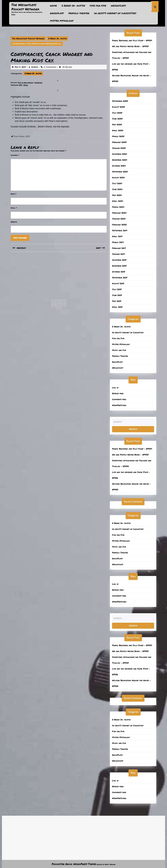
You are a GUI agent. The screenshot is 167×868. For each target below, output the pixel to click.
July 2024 (117, 183)
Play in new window (25, 83)
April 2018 (117, 307)
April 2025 (118, 130)
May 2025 (117, 125)
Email (14, 208)
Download (38, 83)
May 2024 (117, 195)
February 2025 (119, 142)
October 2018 (119, 272)
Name (14, 194)
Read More (55, 302)
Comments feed (119, 399)
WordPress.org (119, 405)
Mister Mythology (62, 21)
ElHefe (35, 67)
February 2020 (119, 225)
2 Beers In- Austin (73, 6)
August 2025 (118, 107)
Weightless (118, 6)
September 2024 (120, 172)
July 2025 (117, 113)
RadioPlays (57, 13)
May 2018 (117, 301)
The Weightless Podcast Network (25, 7)
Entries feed (118, 393)
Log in (115, 388)
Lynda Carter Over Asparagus (59, 299)
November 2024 (120, 160)
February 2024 (119, 213)
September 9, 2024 (62, 299)
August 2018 (118, 283)
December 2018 (119, 260)
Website (14, 222)
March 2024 (118, 207)
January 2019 (118, 254)
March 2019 (118, 242)
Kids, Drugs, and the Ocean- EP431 (62, 299)
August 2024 (118, 177)
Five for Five (98, 6)
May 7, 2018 (20, 67)
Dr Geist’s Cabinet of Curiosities (115, 13)
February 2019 (119, 248)
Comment (15, 155)
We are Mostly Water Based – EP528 (130, 46)
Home (53, 6)
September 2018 (120, 278)
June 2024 (117, 189)
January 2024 (119, 219)
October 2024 (119, 166)
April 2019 (117, 236)
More (26, 85)
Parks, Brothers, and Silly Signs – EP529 (132, 40)
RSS (20, 85)
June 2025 (117, 119)
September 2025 (120, 101)
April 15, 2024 (55, 300)
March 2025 (118, 136)
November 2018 (119, 266)
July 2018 (117, 289)
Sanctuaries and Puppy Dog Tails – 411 (55, 299)
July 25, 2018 (58, 299)
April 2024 (118, 201)
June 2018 (117, 295)
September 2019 (120, 230)
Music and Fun (119, 350)
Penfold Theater (79, 13)
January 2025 (119, 148)
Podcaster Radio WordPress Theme (74, 864)
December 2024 (120, 154)
